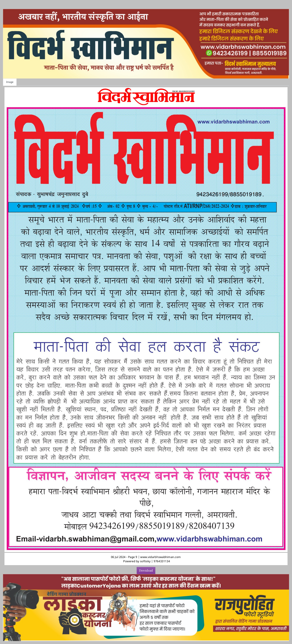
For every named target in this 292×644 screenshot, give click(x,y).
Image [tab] (10, 82)
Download (146, 570)
